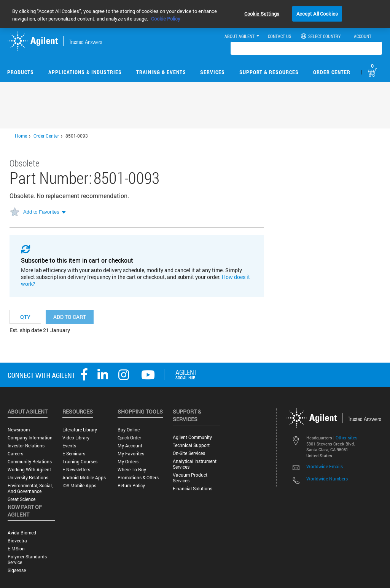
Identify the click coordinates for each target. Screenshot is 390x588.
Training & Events (161, 72)
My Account (130, 446)
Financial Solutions (193, 489)
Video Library (76, 438)
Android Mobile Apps (84, 478)
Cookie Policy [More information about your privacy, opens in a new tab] (166, 19)
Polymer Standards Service (27, 559)
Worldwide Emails (325, 466)
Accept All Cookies (317, 13)
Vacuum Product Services (190, 478)
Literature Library (80, 430)
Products (21, 72)
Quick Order (129, 438)
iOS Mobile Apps (79, 486)
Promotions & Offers (138, 478)
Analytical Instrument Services (195, 464)
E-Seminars (74, 454)
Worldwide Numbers (327, 479)
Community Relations (30, 462)
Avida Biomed (22, 533)
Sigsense (17, 570)
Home (21, 136)
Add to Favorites (41, 212)
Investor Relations (26, 446)
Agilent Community (192, 437)
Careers (15, 454)
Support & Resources (269, 72)
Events (69, 446)
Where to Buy (132, 470)
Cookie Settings (262, 13)
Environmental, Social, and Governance (30, 488)
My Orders (128, 462)
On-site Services (189, 453)
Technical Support (191, 445)
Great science (21, 499)
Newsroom (19, 430)
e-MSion (16, 549)
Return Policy (131, 486)
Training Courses (80, 462)
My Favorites (131, 454)
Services (213, 72)
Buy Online (129, 430)
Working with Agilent (29, 470)
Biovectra (17, 541)
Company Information (30, 438)
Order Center (332, 72)
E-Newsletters (76, 470)
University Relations (28, 478)
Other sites (346, 437)
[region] (195, 14)
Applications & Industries (85, 72)
